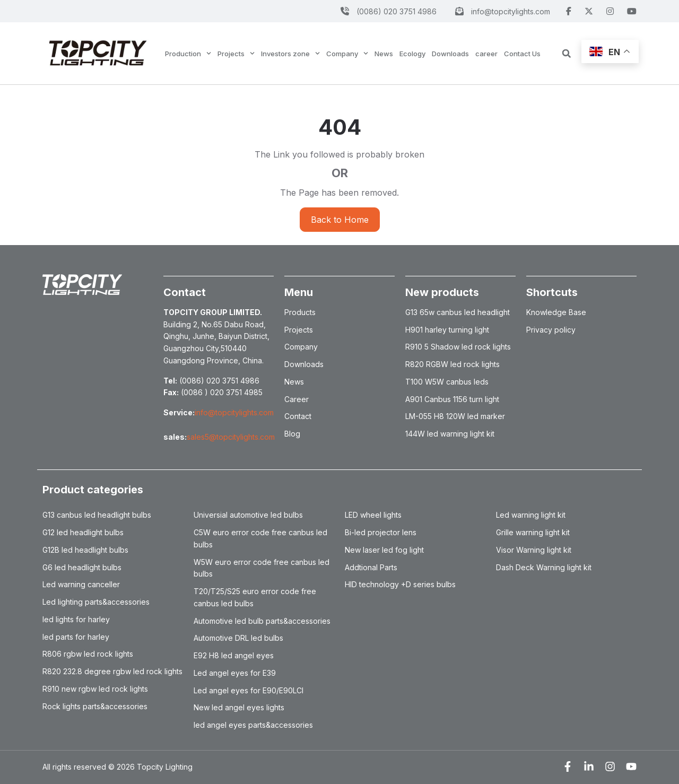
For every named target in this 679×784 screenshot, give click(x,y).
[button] (567, 54)
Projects (236, 53)
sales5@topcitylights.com (231, 437)
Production (188, 53)
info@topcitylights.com (234, 412)
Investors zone (290, 53)
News (384, 54)
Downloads (450, 54)
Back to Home (340, 220)
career (486, 54)
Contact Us (522, 54)
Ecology (412, 54)
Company (347, 53)
